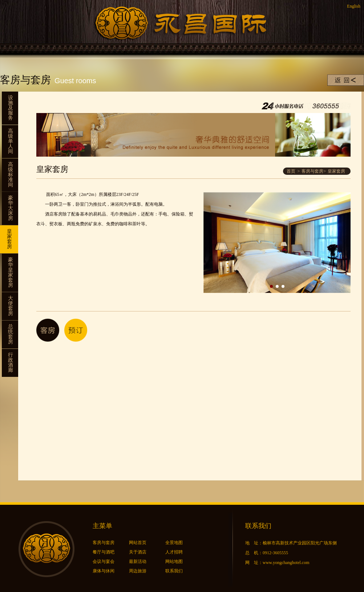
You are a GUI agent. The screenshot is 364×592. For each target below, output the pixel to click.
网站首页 (138, 543)
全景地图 (174, 543)
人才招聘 (174, 552)
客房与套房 (312, 171)
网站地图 (174, 561)
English (354, 6)
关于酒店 (138, 552)
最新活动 (138, 561)
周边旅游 (138, 571)
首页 (291, 171)
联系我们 (174, 571)
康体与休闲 (104, 571)
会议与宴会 (104, 561)
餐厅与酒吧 (104, 552)
